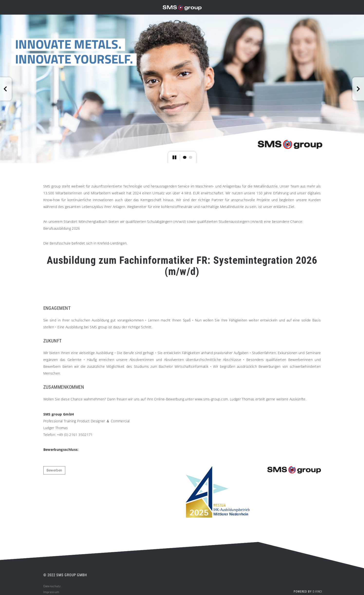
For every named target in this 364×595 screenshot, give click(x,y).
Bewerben (54, 470)
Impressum (51, 592)
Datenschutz (52, 586)
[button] (6, 89)
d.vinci (317, 592)
